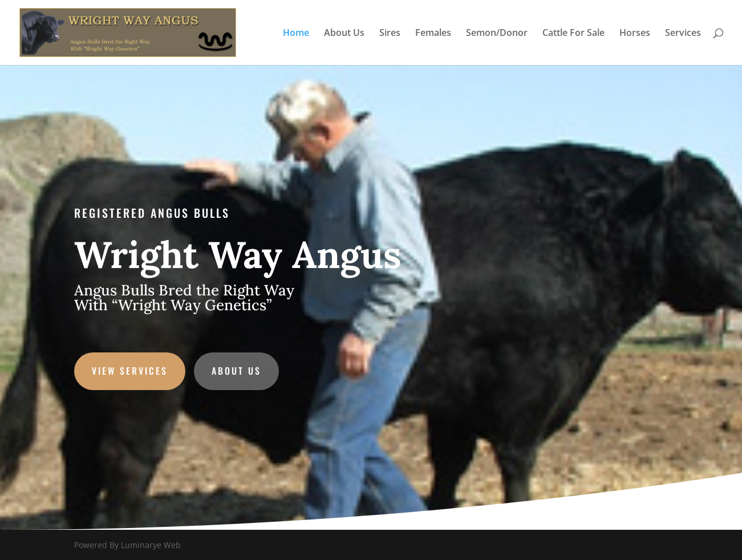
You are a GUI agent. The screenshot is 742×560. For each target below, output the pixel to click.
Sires (390, 34)
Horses (635, 34)
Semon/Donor (497, 34)
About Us (344, 34)
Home (296, 34)
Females (433, 34)
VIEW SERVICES (137, 369)
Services (683, 34)
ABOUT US (241, 369)
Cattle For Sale (573, 34)
